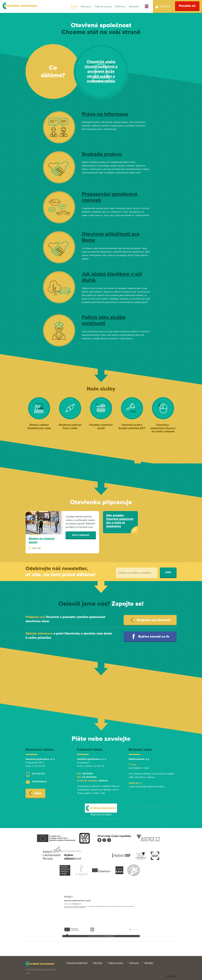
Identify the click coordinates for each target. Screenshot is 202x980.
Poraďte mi (187, 6)
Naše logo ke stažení (101, 814)
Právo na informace (105, 114)
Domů (74, 7)
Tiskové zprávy (103, 7)
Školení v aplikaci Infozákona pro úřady (39, 426)
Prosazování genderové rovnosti (110, 197)
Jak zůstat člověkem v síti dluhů (112, 277)
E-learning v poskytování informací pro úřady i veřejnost (163, 428)
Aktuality (134, 7)
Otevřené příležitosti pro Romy (111, 237)
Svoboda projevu (102, 154)
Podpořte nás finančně (151, 620)
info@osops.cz (39, 781)
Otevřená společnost (77, 963)
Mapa (35, 793)
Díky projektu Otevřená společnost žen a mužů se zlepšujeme (120, 521)
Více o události (81, 535)
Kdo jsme (86, 7)
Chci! (168, 572)
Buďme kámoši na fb (151, 636)
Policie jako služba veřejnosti (104, 320)
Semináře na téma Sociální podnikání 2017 (132, 426)
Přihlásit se (165, 6)
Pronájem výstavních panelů (101, 426)
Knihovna (120, 7)
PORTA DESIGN (171, 976)
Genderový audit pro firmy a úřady (70, 426)
